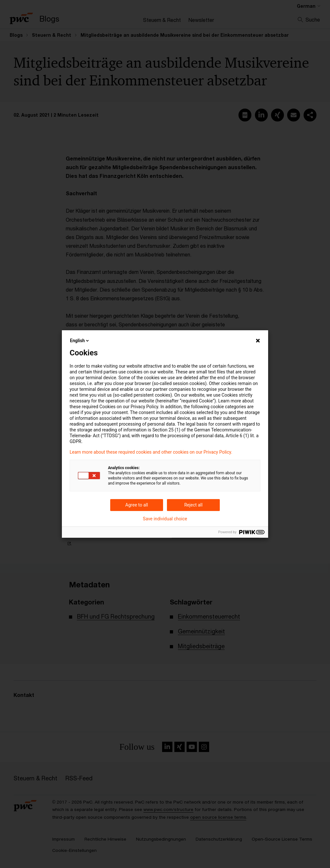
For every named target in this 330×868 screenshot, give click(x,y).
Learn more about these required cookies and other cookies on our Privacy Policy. (151, 452)
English (80, 341)
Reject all (194, 505)
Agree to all (137, 505)
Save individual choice (165, 519)
